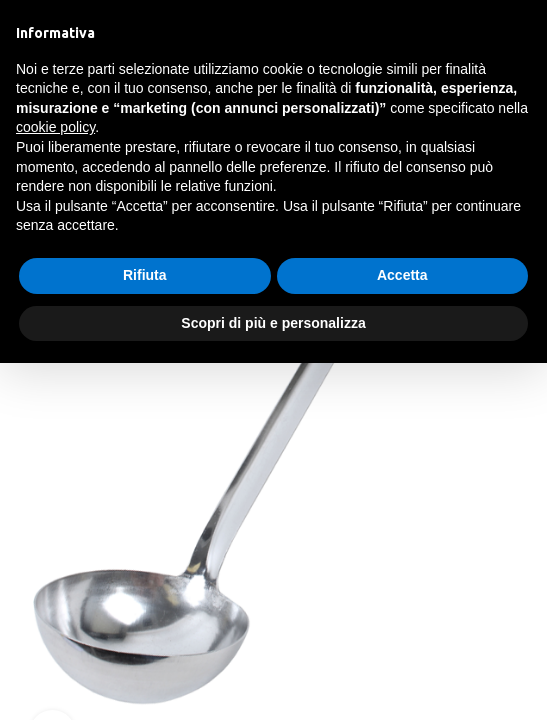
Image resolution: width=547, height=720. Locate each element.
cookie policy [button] (55, 127)
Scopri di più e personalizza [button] (273, 323)
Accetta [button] (402, 275)
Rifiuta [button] (145, 275)
